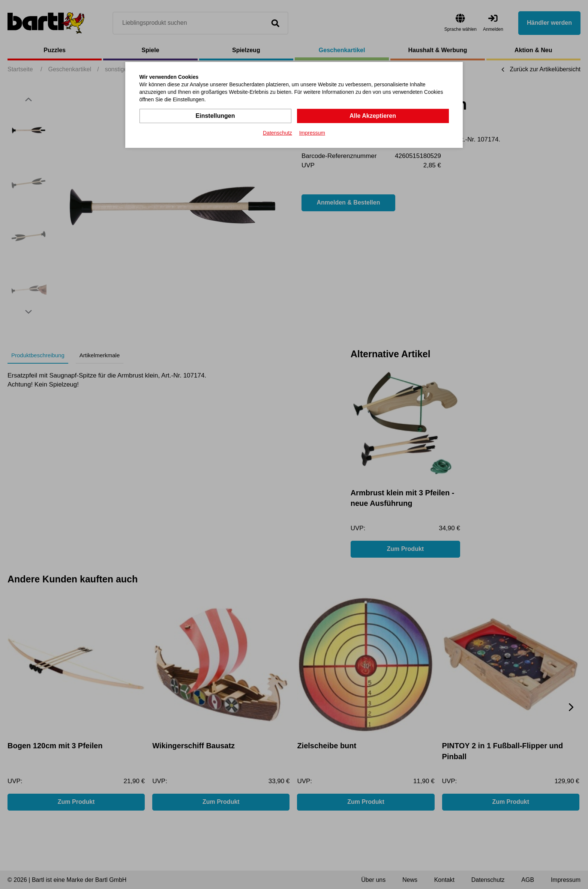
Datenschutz (277, 133)
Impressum (312, 133)
